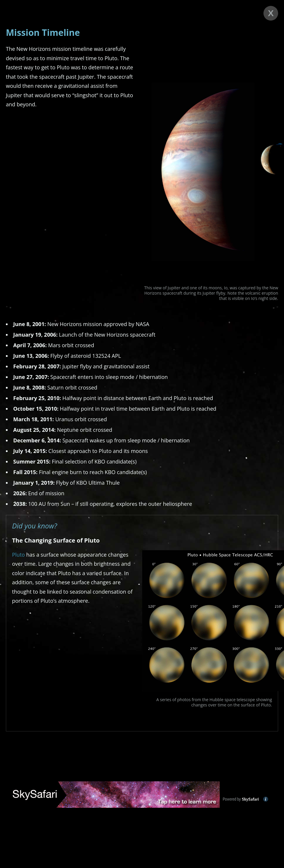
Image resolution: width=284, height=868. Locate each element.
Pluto (19, 555)
